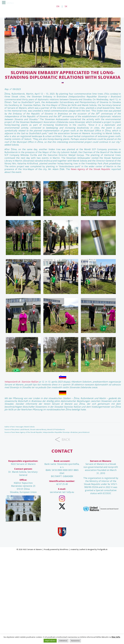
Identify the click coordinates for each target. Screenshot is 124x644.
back (66, 439)
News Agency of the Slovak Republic (91, 169)
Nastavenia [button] (75, 641)
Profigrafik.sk (102, 549)
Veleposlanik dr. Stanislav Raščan (21, 382)
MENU (10, 3)
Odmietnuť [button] (63, 641)
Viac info (116, 637)
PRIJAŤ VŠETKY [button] (50, 641)
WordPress (64, 549)
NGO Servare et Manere (32, 549)
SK (66, 6)
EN (58, 6)
